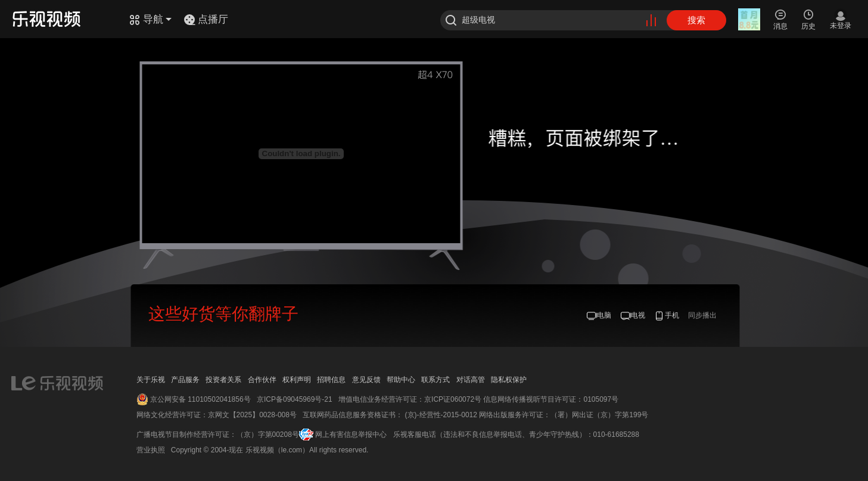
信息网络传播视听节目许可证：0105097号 (551, 399)
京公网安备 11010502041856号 (200, 399)
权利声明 (297, 380)
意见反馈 (366, 380)
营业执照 (151, 450)
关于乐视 (151, 380)
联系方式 (435, 380)
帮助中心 (401, 380)
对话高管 (471, 380)
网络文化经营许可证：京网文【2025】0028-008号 (217, 415)
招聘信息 (331, 380)
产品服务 (185, 380)
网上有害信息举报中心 (351, 435)
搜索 (696, 20)
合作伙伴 (262, 380)
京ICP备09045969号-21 (295, 399)
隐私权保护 (509, 380)
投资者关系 (223, 380)
